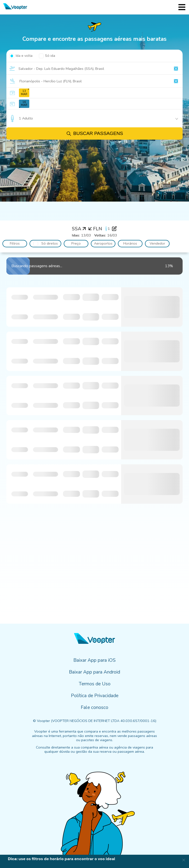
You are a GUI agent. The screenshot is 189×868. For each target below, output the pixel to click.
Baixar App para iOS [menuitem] (94, 660)
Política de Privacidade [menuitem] (95, 696)
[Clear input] (176, 69)
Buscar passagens (94, 134)
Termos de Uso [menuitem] (95, 684)
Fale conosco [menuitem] (94, 707)
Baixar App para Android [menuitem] (94, 672)
